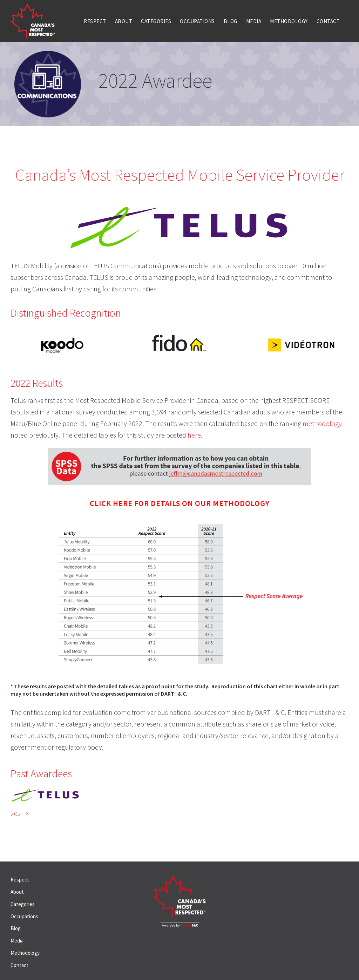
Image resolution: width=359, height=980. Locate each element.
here (194, 435)
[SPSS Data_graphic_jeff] (179, 451)
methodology (322, 423)
